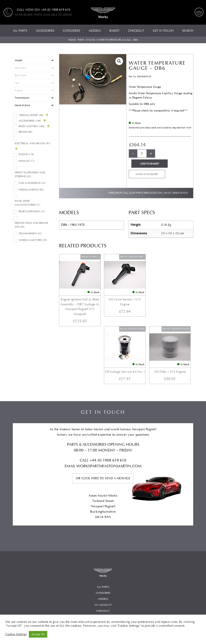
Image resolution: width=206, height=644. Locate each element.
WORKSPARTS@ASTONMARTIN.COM (109, 401)
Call (85, 395)
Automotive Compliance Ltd (99, 609)
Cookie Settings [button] (16, 634)
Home (72, 40)
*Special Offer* (31, 115)
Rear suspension (32, 211)
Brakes (25, 132)
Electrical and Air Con (33, 143)
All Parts (103, 522)
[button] (119, 61)
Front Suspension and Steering (30, 174)
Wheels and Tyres (33, 240)
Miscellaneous (31, 190)
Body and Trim (32, 126)
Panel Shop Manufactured (27, 203)
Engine (91, 40)
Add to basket (150, 164)
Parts (81, 40)
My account (103, 540)
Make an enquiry (147, 174)
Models (103, 534)
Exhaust (27, 161)
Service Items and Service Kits (31, 225)
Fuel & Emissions (32, 183)
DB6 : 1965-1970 (73, 225)
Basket (103, 552)
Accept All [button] (38, 634)
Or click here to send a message (103, 413)
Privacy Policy (103, 558)
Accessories (30, 121)
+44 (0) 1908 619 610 (175, 193)
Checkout (103, 546)
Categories (103, 528)
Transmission (30, 234)
